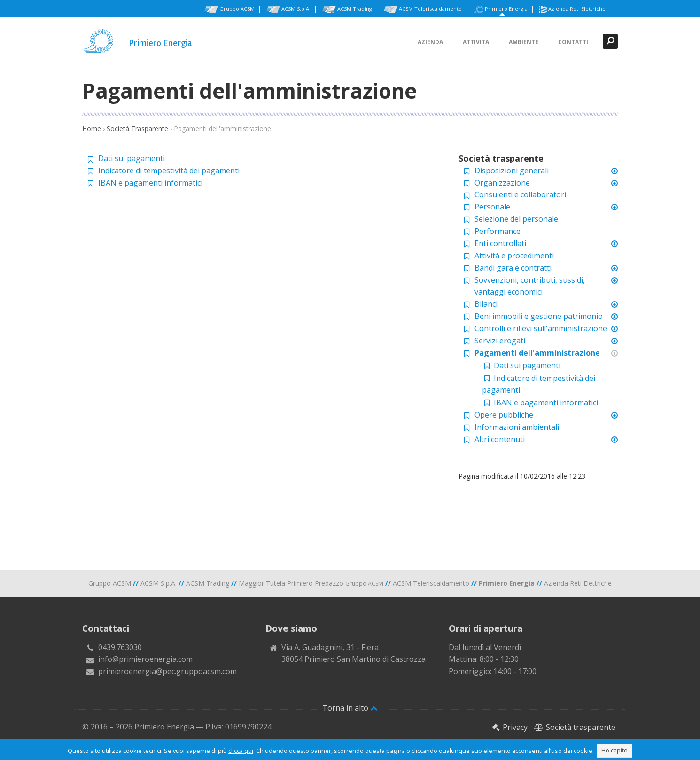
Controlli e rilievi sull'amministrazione (541, 328)
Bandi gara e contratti (513, 268)
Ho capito (614, 750)
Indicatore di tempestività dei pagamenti (169, 171)
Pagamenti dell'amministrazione (537, 353)
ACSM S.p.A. (288, 9)
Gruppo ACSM (229, 9)
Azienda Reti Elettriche (572, 9)
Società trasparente (575, 727)
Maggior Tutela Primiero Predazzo (311, 583)
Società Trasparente (137, 128)
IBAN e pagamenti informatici (150, 183)
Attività (476, 42)
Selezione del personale (516, 219)
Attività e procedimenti (514, 256)
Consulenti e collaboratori (520, 194)
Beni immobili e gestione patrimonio (539, 316)
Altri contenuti (500, 439)
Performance (498, 231)
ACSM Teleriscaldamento (423, 9)
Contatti (573, 42)
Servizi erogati (500, 341)
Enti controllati (500, 243)
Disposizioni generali (512, 171)
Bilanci (486, 304)
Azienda (430, 42)
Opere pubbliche (504, 415)
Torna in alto (350, 708)
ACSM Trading (347, 9)
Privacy (510, 727)
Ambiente (524, 42)
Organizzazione (502, 183)
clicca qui (241, 751)
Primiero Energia (501, 9)
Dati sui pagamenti (132, 158)
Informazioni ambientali (517, 427)
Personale (492, 207)
